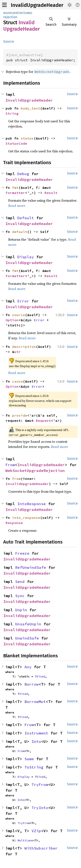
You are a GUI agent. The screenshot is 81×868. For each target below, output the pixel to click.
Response (14, 523)
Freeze (22, 553)
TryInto (40, 808)
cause (17, 381)
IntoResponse (32, 504)
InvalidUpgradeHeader (37, 5)
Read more (17, 206)
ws (29, 13)
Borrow (32, 684)
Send (20, 582)
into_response (26, 518)
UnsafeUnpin (28, 624)
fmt (15, 188)
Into (36, 741)
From (10, 465)
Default (26, 218)
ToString (34, 767)
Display (26, 257)
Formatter (15, 193)
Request (43, 420)
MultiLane (25, 840)
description (24, 347)
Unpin (21, 610)
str (17, 352)
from (16, 479)
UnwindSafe (27, 638)
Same (29, 759)
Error (23, 301)
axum (8, 13)
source (19, 315)
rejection (10, 17)
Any (28, 667)
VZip (36, 831)
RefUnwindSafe (31, 567)
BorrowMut (35, 702)
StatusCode (16, 143)
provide (20, 415)
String (12, 113)
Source (9, 41)
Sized (41, 676)
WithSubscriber (41, 848)
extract (19, 13)
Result (51, 193)
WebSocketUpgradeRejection (35, 471)
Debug (23, 174)
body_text (30, 108)
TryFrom (40, 785)
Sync (20, 596)
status (27, 138)
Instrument (36, 733)
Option (12, 320)
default (20, 232)
